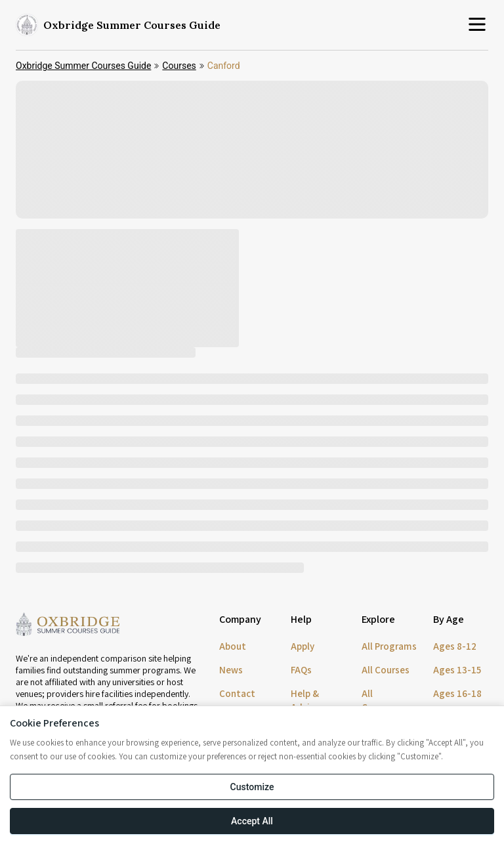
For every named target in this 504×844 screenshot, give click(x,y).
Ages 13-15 (457, 670)
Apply (303, 646)
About (233, 646)
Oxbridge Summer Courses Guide (83, 66)
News (231, 670)
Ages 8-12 (455, 646)
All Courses (386, 670)
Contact (237, 693)
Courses (179, 66)
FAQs (301, 670)
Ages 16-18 (457, 693)
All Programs (389, 646)
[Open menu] (477, 25)
